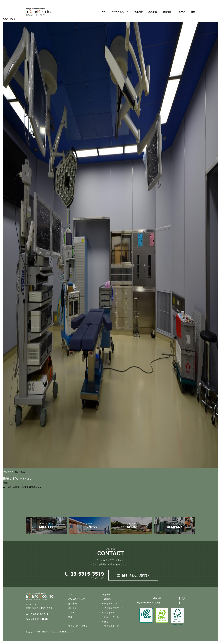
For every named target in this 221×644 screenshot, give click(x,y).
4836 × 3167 (19, 472)
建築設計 (108, 599)
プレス (71, 622)
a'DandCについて (120, 12)
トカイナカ (109, 613)
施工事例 (153, 12)
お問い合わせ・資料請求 (136, 575)
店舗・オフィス (112, 617)
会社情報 (167, 12)
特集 (193, 12)
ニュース (181, 12)
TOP (104, 12)
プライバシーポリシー (79, 626)
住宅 (106, 622)
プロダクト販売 (112, 626)
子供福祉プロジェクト (115, 608)
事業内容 (139, 12)
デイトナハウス (112, 604)
